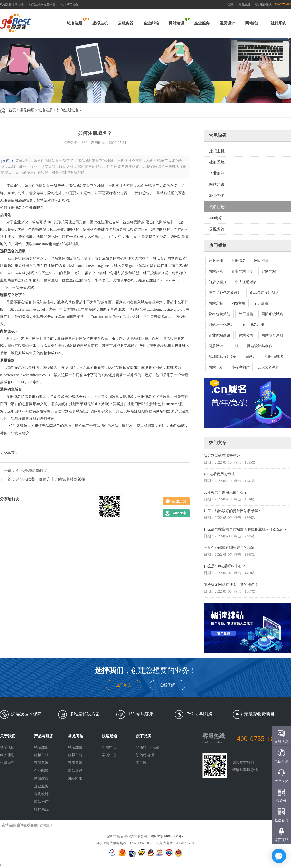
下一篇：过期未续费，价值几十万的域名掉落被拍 (43, 479)
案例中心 (109, 755)
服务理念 (7, 755)
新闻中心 (109, 747)
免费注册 (244, 4)
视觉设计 (227, 23)
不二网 (141, 763)
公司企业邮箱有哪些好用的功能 (229, 548)
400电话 (216, 218)
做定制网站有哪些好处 (222, 456)
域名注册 (75, 23)
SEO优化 (217, 196)
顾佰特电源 (145, 755)
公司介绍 (7, 763)
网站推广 (253, 23)
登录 (231, 4)
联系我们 (7, 747)
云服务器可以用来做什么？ (226, 492)
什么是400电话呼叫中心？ (225, 566)
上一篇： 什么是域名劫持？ (24, 470)
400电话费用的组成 (219, 474)
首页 (12, 110)
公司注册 (46, 825)
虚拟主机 (100, 23)
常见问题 (27, 110)
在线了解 (167, 685)
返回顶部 (281, 840)
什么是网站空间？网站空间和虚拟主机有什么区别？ (246, 529)
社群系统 (278, 23)
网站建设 (177, 23)
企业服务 (202, 23)
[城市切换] (72, 4)
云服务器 (126, 23)
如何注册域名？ (69, 110)
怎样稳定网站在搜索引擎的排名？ (231, 585)
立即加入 (124, 685)
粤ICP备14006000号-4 (168, 836)
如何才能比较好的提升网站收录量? (232, 511)
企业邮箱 (151, 23)
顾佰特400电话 (148, 747)
